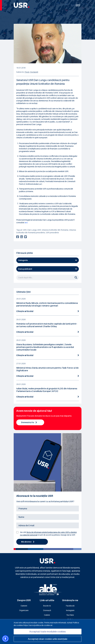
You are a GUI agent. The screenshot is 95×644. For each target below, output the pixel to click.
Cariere (47, 615)
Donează (47, 610)
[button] (5, 639)
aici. (26, 222)
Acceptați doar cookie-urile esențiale (48, 639)
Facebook (70, 606)
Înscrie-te (47, 606)
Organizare (24, 610)
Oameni (24, 606)
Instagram (70, 610)
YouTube (70, 615)
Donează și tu (29, 422)
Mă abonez (28, 542)
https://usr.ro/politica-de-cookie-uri (38, 625)
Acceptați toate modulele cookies (47, 632)
